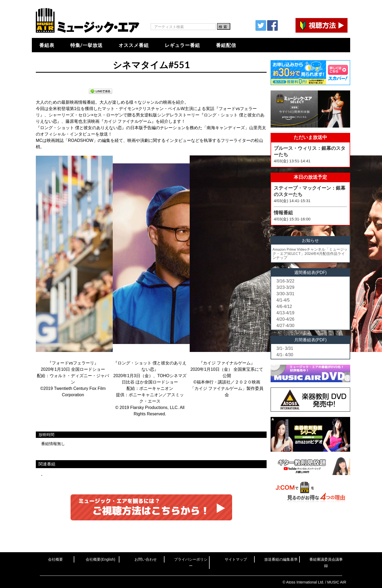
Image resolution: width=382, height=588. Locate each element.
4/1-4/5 (283, 300)
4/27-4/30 (285, 326)
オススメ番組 (134, 45)
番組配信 (226, 45)
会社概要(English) (100, 559)
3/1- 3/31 (285, 348)
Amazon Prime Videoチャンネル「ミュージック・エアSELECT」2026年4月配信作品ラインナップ (310, 253)
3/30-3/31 (285, 294)
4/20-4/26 (285, 319)
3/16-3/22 (285, 281)
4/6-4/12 (284, 306)
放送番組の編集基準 (281, 559)
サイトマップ (236, 559)
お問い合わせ (146, 559)
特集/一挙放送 (86, 45)
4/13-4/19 (285, 313)
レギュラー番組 (182, 45)
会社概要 (55, 559)
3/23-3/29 (285, 287)
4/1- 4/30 (285, 355)
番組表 (47, 45)
